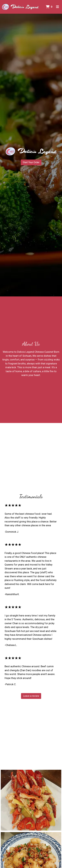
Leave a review (31, 696)
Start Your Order (31, 162)
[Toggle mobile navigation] (58, 7)
